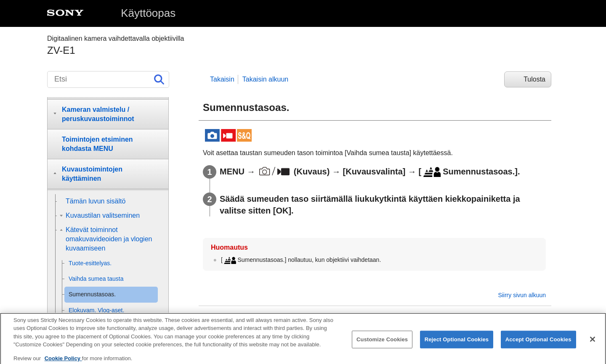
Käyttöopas (148, 13)
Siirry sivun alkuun (522, 295)
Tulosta (534, 79)
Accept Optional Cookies (538, 344)
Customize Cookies (382, 344)
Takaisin (222, 79)
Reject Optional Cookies (457, 344)
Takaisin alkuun (265, 79)
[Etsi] (108, 79)
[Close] (593, 344)
